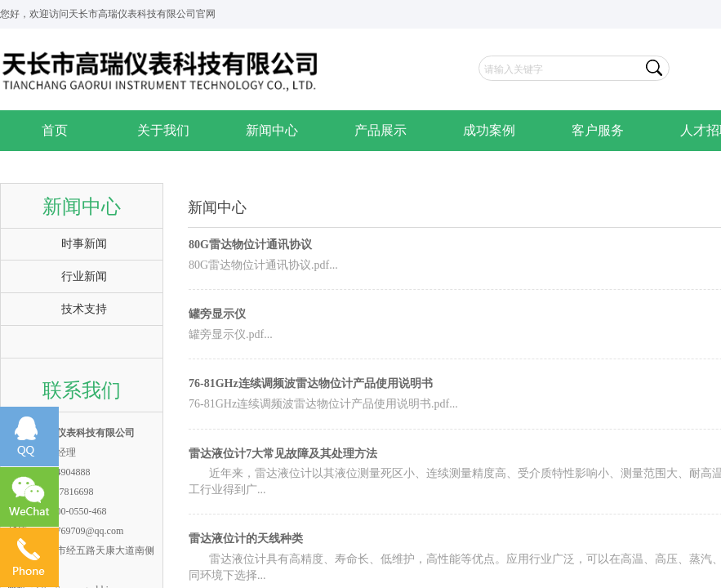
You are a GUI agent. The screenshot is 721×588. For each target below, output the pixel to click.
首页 (55, 130)
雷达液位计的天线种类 (246, 539)
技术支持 (84, 309)
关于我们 (163, 130)
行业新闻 (84, 276)
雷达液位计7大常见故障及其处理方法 (283, 454)
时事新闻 (84, 244)
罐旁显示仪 (217, 314)
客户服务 (598, 130)
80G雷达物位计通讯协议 (250, 245)
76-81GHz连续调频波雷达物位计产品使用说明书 (311, 383)
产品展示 (381, 130)
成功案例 (489, 130)
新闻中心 (272, 130)
